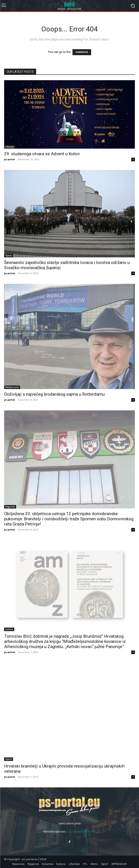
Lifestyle (10, 147)
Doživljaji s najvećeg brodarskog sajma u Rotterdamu (54, 394)
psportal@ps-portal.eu (81, 832)
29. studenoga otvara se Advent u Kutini (42, 154)
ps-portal (10, 159)
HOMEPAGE (82, 52)
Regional (10, 507)
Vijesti (9, 256)
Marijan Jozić (12, 387)
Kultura (9, 629)
